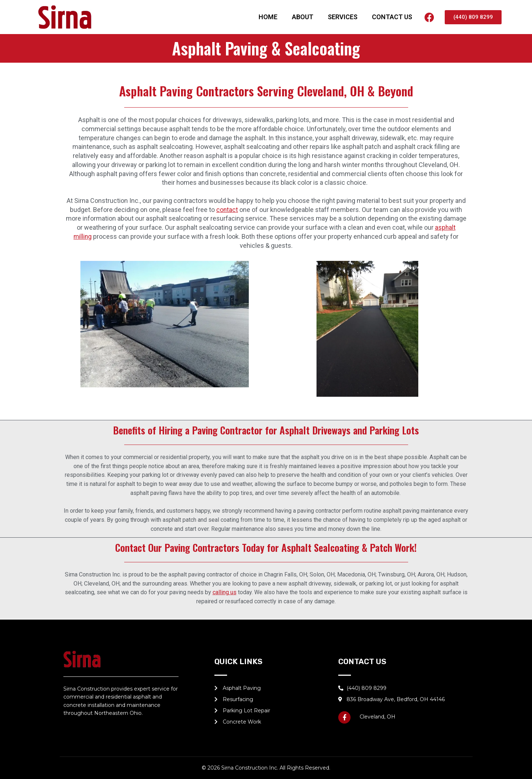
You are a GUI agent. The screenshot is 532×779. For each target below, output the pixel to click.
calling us (225, 592)
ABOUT (303, 17)
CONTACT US (392, 17)
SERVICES (343, 17)
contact (227, 210)
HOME (268, 17)
